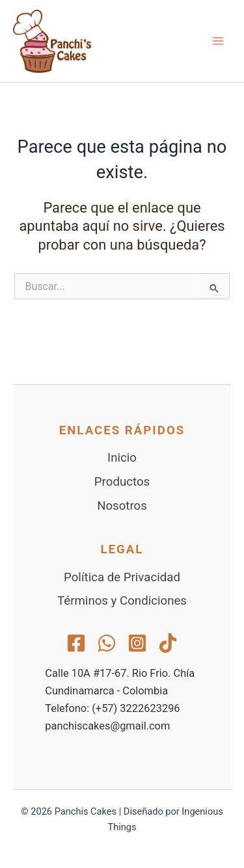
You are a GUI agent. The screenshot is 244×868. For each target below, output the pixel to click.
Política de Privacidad (122, 577)
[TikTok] (168, 643)
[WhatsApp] (107, 643)
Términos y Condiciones (122, 601)
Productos (122, 482)
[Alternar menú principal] (218, 41)
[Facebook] (76, 643)
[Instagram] (137, 643)
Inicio (122, 458)
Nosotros (122, 506)
